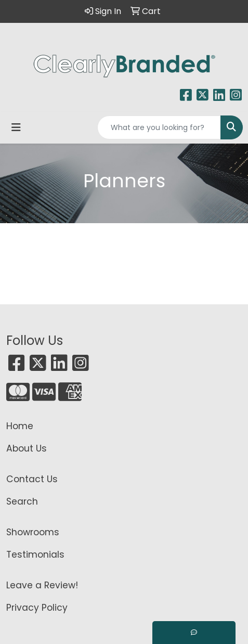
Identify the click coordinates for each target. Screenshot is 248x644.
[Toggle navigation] (16, 127)
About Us (27, 448)
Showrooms (33, 532)
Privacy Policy (37, 608)
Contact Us (32, 479)
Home (20, 426)
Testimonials (35, 555)
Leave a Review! (42, 585)
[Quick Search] (159, 127)
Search (22, 501)
